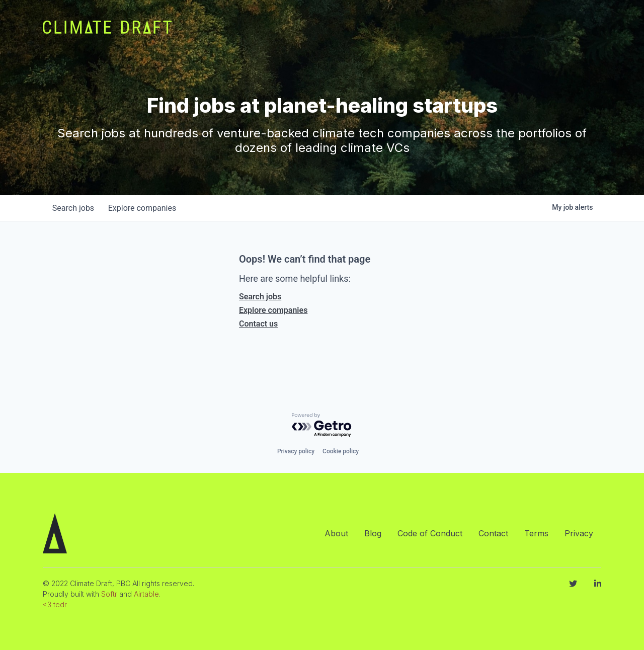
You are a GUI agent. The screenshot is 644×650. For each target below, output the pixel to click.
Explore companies (273, 310)
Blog (373, 533)
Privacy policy (296, 451)
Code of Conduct (430, 533)
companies (145, 208)
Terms (536, 533)
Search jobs (260, 297)
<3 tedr (55, 604)
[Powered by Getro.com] (322, 425)
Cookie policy (341, 451)
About (336, 533)
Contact (493, 533)
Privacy (579, 533)
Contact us (258, 324)
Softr (109, 594)
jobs (74, 208)
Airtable (146, 594)
